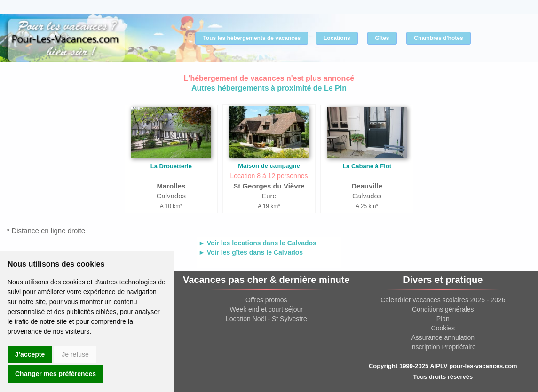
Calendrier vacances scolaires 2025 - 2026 (443, 300)
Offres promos (266, 300)
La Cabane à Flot (367, 166)
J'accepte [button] (30, 354)
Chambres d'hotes (438, 38)
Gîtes (382, 38)
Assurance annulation (443, 337)
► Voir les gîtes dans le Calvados (251, 252)
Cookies (443, 328)
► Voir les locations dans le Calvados (257, 243)
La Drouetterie (171, 166)
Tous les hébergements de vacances (252, 38)
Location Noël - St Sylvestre (266, 319)
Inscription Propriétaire (443, 347)
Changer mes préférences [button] (55, 374)
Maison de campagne (269, 166)
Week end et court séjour (266, 309)
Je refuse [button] (75, 354)
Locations (337, 38)
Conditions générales (443, 309)
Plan (443, 319)
